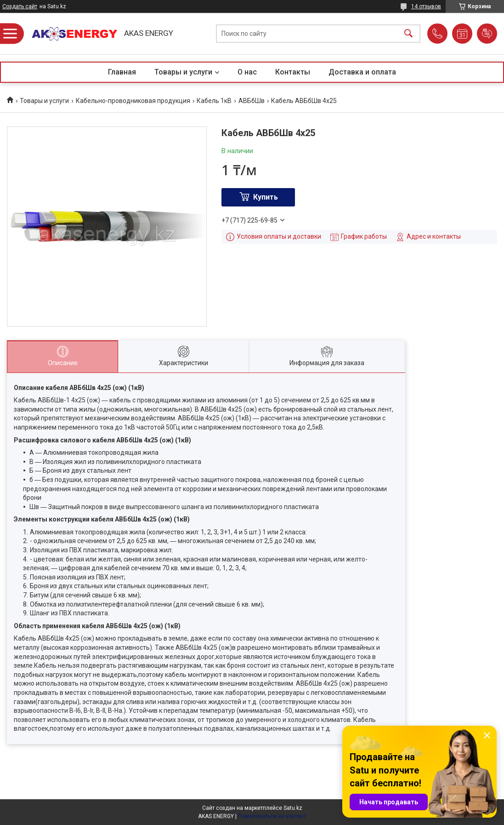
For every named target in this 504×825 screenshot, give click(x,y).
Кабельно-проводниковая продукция (133, 101)
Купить (266, 197)
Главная (122, 72)
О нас (247, 72)
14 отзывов (426, 6)
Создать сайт (20, 6)
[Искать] (408, 34)
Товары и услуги (183, 72)
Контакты (293, 72)
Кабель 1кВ (214, 101)
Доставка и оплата (362, 72)
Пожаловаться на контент (272, 816)
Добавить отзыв (487, 34)
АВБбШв (252, 101)
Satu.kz (293, 808)
